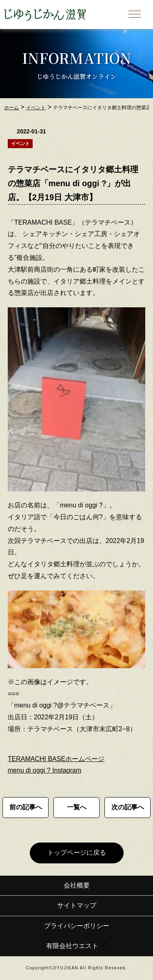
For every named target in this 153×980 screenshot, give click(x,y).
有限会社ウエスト (76, 946)
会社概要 (77, 885)
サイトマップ (77, 905)
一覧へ (77, 807)
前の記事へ (26, 807)
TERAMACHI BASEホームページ (56, 759)
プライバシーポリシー (77, 926)
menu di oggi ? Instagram (45, 770)
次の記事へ (128, 807)
